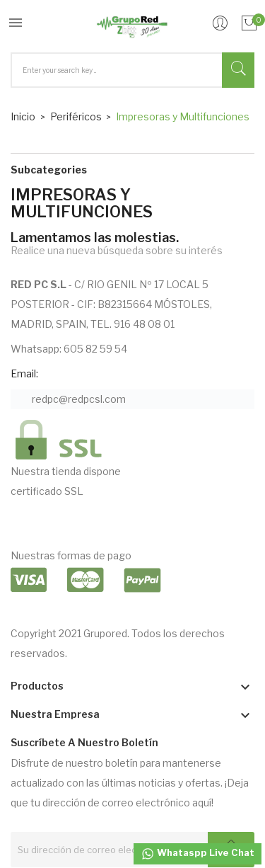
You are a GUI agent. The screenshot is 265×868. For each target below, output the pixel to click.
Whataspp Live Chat (198, 854)
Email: (24, 373)
